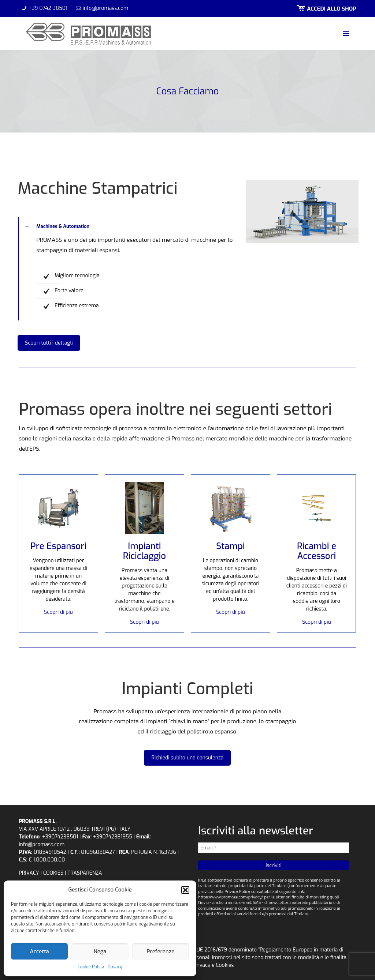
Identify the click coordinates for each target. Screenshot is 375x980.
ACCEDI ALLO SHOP (326, 9)
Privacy (115, 967)
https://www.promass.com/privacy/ (231, 897)
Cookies (225, 965)
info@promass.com (106, 8)
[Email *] (273, 848)
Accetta (40, 951)
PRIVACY (29, 873)
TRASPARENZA (85, 873)
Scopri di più (58, 612)
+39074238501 (60, 837)
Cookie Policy (91, 967)
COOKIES (53, 873)
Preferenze (160, 951)
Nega (100, 951)
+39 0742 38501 (48, 8)
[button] (185, 890)
